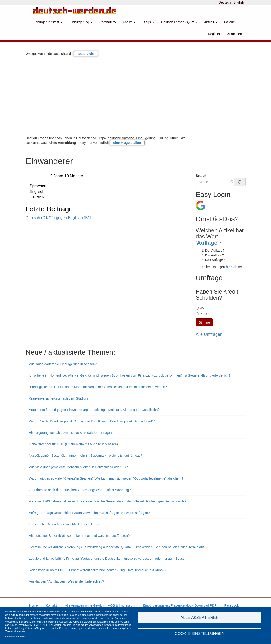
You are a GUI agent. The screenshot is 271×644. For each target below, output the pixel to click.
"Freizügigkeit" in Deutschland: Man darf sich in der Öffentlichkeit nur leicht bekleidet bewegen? (98, 387)
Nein (201, 314)
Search (201, 176)
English (239, 2)
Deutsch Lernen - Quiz (179, 22)
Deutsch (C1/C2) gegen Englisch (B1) (59, 218)
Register (214, 34)
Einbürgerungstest (48, 22)
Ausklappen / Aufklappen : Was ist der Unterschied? (67, 581)
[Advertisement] (136, 93)
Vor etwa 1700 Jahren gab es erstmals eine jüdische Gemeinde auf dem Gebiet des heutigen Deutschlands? (108, 501)
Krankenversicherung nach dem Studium (59, 398)
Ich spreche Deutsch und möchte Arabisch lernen (65, 524)
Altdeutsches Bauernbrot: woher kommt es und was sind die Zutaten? (79, 536)
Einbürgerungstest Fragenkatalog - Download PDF (180, 605)
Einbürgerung (81, 22)
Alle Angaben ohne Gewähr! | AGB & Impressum (100, 605)
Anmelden (234, 34)
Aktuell (211, 22)
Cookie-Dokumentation (15, 636)
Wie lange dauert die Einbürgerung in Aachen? (63, 364)
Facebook (231, 605)
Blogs (148, 22)
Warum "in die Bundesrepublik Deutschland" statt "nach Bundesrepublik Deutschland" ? (92, 421)
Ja (200, 308)
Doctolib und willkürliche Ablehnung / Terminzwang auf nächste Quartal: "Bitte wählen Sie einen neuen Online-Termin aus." (118, 547)
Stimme (204, 322)
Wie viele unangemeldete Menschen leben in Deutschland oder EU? (78, 467)
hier (229, 267)
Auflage (207, 243)
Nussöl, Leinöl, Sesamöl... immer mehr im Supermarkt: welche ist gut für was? (86, 456)
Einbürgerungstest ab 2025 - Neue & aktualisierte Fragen (70, 433)
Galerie (229, 22)
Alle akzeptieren (200, 617)
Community (108, 22)
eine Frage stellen (127, 143)
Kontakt (51, 605)
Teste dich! (86, 54)
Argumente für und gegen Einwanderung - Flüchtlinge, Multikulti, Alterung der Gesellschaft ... (96, 410)
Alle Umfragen (209, 334)
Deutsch (225, 2)
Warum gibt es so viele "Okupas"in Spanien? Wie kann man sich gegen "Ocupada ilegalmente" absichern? (106, 478)
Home (34, 605)
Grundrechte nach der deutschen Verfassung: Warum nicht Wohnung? (80, 490)
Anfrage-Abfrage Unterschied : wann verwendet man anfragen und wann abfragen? (89, 513)
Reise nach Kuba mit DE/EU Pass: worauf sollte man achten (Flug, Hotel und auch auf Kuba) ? (98, 570)
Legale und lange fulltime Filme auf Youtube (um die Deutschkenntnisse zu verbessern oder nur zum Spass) (107, 559)
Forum (129, 22)
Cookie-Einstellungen (200, 633)
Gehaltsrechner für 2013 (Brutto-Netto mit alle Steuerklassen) (74, 444)
